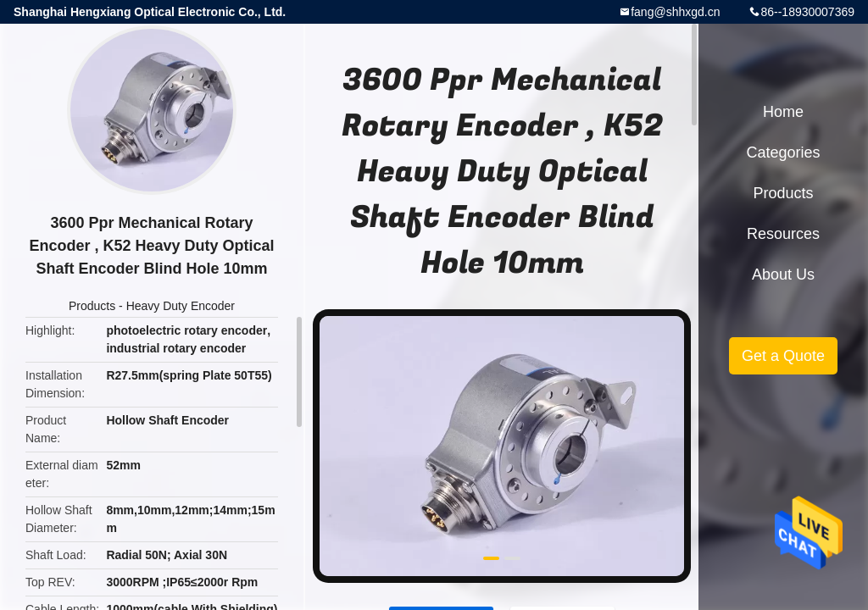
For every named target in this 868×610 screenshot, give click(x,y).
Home (783, 112)
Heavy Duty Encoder (181, 306)
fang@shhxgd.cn (675, 12)
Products (92, 306)
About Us (783, 274)
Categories (783, 152)
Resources (783, 234)
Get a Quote (783, 356)
